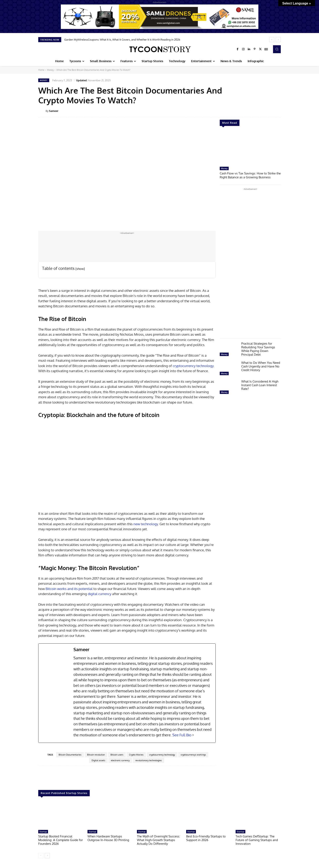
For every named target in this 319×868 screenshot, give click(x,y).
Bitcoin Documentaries (70, 755)
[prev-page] (41, 856)
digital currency (99, 594)
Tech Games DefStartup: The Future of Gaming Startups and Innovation (257, 840)
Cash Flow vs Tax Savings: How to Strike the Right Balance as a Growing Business (250, 175)
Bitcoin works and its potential (69, 589)
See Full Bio (182, 735)
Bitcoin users (117, 755)
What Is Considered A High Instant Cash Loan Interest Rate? (260, 385)
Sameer (54, 111)
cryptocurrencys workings (193, 755)
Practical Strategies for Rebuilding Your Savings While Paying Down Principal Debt (258, 349)
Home (41, 70)
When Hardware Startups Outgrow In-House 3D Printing (108, 838)
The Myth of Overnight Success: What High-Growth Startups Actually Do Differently (158, 840)
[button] (277, 49)
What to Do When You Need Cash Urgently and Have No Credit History (261, 366)
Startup (43, 832)
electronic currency (120, 760)
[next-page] (47, 856)
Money (50, 70)
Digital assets (98, 760)
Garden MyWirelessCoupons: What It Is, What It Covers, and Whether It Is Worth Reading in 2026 (122, 40)
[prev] (272, 40)
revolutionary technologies (149, 760)
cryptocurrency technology (193, 366)
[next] (278, 40)
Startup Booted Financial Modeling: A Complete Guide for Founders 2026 (61, 840)
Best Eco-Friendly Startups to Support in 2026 (206, 838)
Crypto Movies (136, 755)
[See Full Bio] (193, 735)
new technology (146, 524)
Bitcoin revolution (96, 755)
